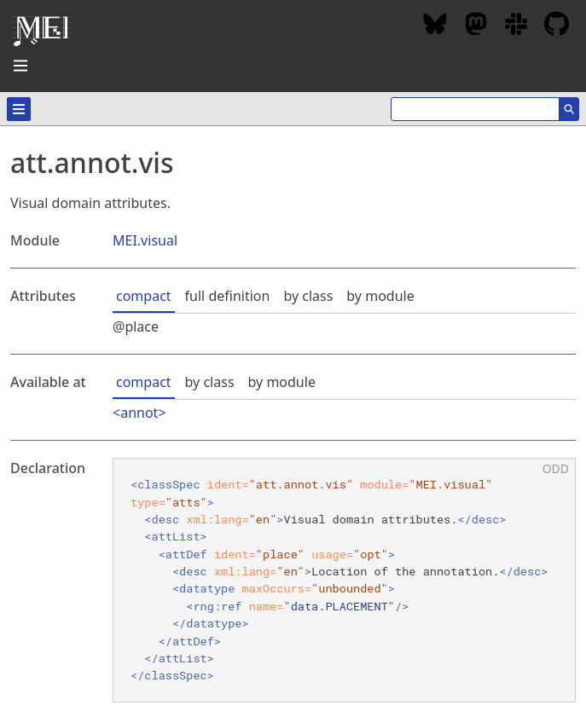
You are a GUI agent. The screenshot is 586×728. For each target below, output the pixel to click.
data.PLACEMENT (339, 606)
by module (380, 296)
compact (144, 296)
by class (308, 296)
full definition (228, 296)
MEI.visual (145, 240)
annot (139, 413)
